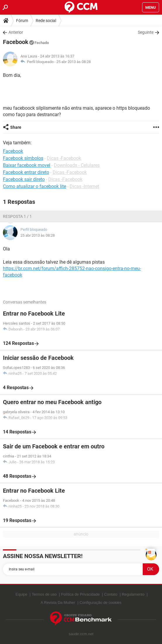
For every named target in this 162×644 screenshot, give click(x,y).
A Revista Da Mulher (58, 603)
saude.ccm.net (81, 634)
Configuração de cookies (100, 603)
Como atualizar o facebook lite (35, 186)
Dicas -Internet (84, 186)
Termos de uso (44, 594)
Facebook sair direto (24, 179)
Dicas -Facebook (64, 158)
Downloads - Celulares (77, 165)
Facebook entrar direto (26, 172)
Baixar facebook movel (27, 165)
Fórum (22, 21)
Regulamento (133, 594)
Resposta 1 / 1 (17, 216)
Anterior (16, 32)
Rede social (46, 21)
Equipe (21, 594)
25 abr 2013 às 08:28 (74, 62)
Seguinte (146, 32)
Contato (111, 594)
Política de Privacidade (80, 594)
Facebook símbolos (23, 158)
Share (16, 127)
